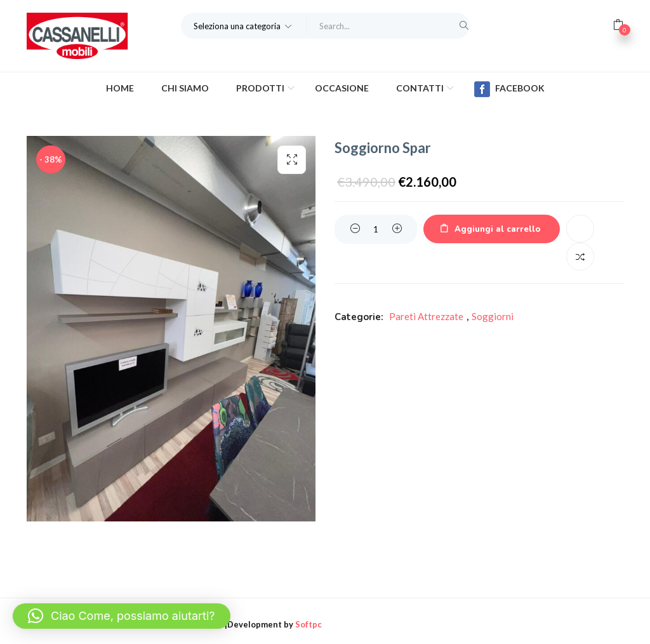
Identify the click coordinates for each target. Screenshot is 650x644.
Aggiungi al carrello (497, 229)
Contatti (421, 88)
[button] (244, 25)
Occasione (342, 88)
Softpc (308, 624)
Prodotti (261, 88)
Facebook (509, 89)
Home (120, 88)
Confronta (580, 257)
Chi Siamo (185, 88)
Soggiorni (493, 316)
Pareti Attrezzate (426, 316)
